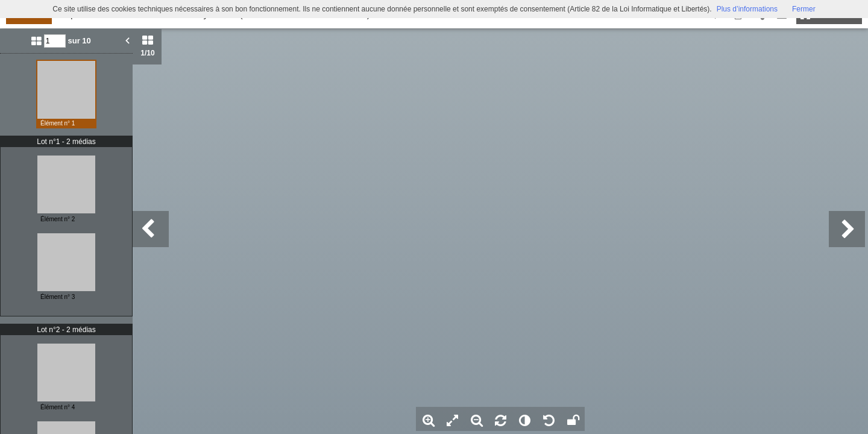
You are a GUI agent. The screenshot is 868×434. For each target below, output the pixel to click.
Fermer (804, 9)
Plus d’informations (747, 9)
